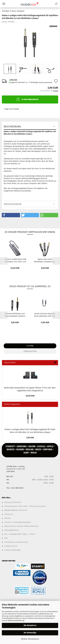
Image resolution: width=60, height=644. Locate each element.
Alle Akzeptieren (30, 625)
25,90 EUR (30, 396)
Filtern (30, 346)
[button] (11, 215)
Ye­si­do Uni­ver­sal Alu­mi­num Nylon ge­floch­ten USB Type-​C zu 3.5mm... (45, 315)
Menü (4, 4)
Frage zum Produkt (12, 109)
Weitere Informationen (30, 639)
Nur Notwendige (30, 633)
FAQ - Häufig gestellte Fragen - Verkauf (20, 534)
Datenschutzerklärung (16, 620)
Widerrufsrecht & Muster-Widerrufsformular (21, 526)
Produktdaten (13, 204)
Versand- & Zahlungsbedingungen (18, 522)
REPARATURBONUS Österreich (16, 510)
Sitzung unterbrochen (13, 502)
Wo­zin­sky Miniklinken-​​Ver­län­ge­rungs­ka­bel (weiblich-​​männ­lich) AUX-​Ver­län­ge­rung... (15, 315)
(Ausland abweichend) (45, 83)
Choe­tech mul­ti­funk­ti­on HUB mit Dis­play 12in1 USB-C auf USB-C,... (15, 260)
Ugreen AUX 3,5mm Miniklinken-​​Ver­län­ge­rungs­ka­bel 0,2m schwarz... (45, 260)
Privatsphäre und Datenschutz (16, 542)
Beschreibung (12, 126)
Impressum (9, 514)
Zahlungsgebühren (12, 530)
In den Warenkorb (27, 99)
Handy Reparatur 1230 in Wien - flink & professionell (25, 506)
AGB (6, 538)
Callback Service (11, 546)
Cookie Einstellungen (13, 550)
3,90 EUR (30, 438)
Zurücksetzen (30, 351)
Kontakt (7, 518)
